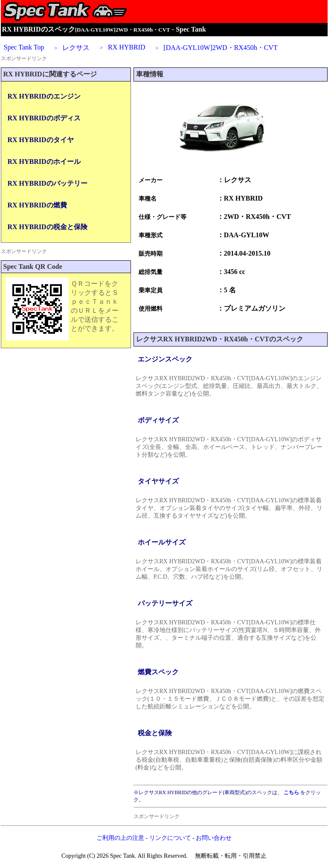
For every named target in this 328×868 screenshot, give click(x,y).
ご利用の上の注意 (120, 838)
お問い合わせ (214, 838)
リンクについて (170, 838)
